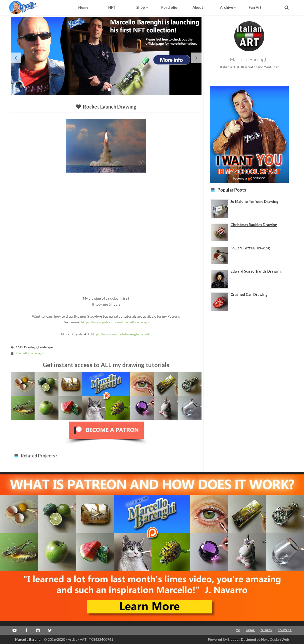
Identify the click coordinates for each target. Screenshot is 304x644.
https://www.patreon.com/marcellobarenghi (115, 322)
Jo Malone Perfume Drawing (254, 201)
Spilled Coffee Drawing (250, 248)
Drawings (30, 347)
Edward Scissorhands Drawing (256, 271)
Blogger (233, 639)
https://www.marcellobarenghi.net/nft (121, 334)
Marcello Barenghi (29, 639)
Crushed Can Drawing (249, 294)
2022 (19, 347)
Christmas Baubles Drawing (254, 225)
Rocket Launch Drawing (110, 107)
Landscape (45, 347)
